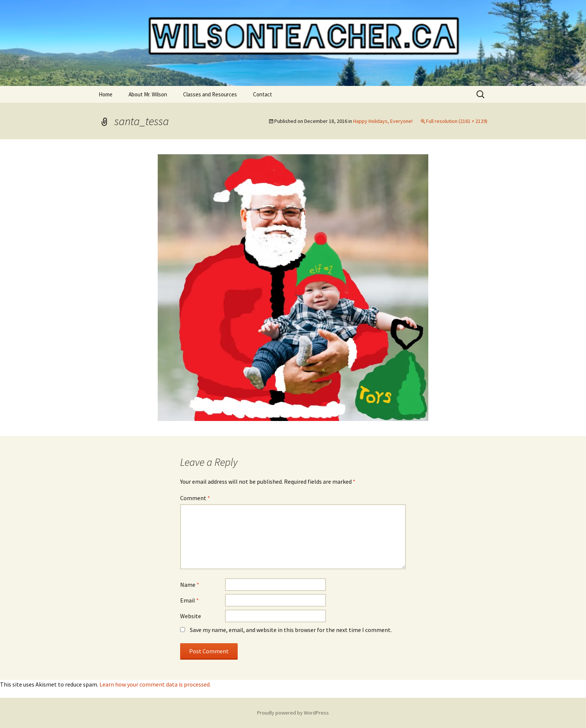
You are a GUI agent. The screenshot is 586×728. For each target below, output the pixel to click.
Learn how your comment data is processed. (155, 684)
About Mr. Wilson (148, 94)
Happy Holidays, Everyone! (383, 121)
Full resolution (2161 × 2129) (457, 121)
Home (106, 94)
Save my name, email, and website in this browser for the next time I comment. (291, 630)
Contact (263, 94)
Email (189, 600)
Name (190, 585)
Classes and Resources (210, 94)
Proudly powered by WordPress (293, 713)
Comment (195, 498)
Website (191, 616)
